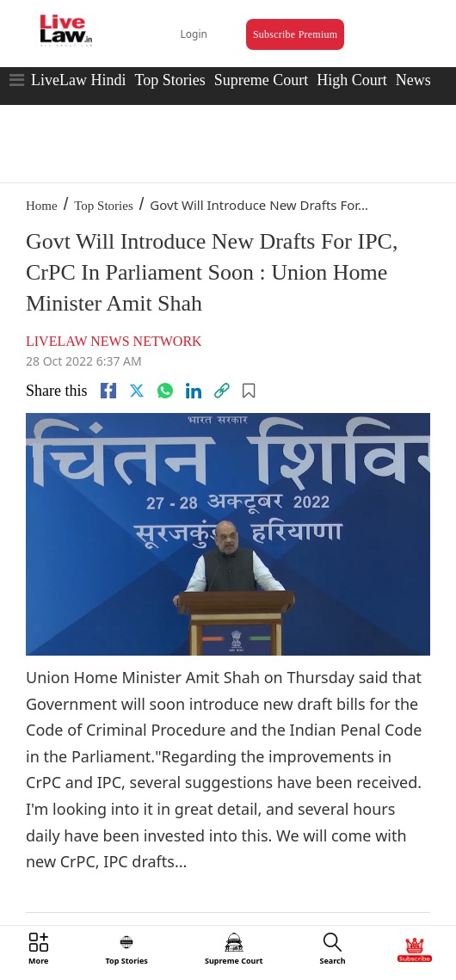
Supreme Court (262, 80)
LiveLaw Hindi (78, 80)
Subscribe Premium (295, 34)
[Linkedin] (194, 391)
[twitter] (137, 391)
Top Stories (169, 80)
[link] (222, 391)
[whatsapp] (165, 391)
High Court (352, 80)
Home (42, 206)
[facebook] (108, 391)
